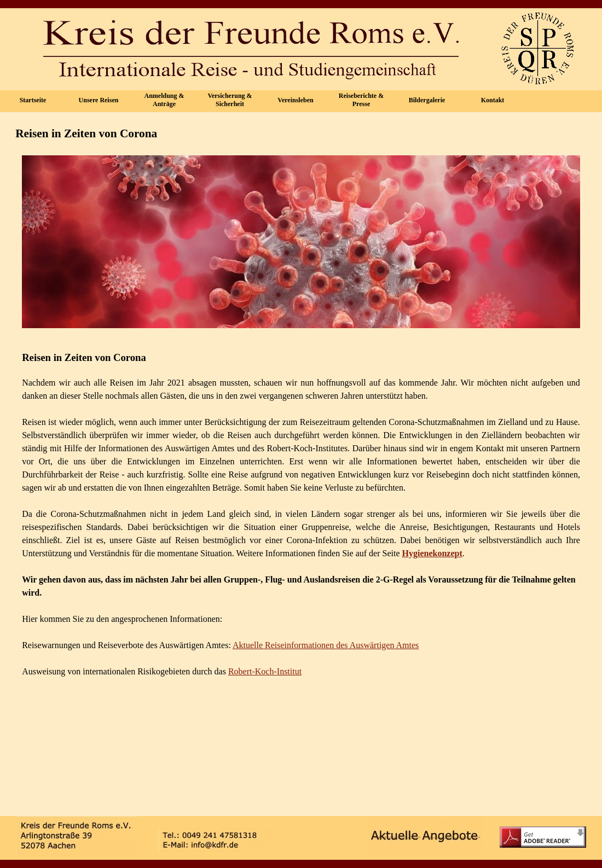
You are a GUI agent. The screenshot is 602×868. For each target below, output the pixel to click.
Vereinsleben (295, 100)
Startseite (33, 100)
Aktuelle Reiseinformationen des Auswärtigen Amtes (326, 645)
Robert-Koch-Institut (265, 671)
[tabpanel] (301, 572)
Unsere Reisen (99, 100)
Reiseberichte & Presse (361, 100)
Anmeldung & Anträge (164, 100)
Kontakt (493, 100)
